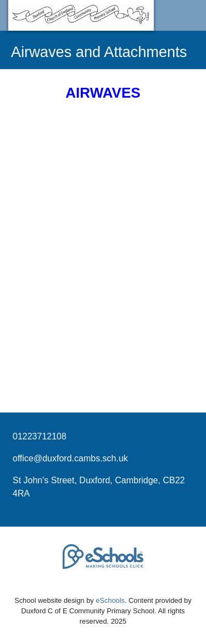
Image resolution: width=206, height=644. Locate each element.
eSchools (110, 600)
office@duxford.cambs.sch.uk (70, 458)
